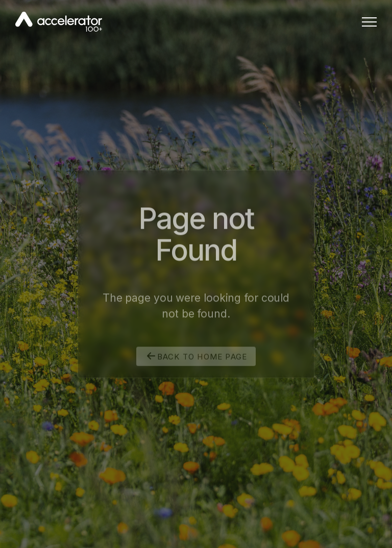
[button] (369, 22)
